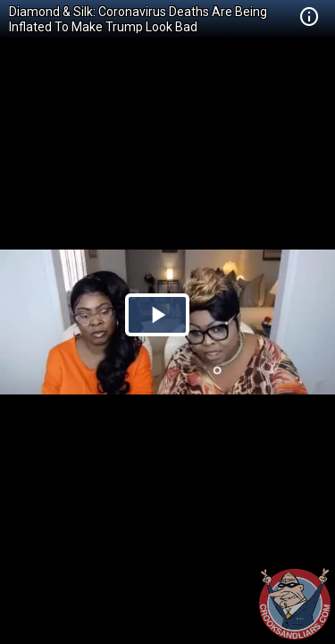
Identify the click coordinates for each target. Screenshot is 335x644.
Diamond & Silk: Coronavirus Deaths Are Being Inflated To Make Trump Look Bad (138, 19)
